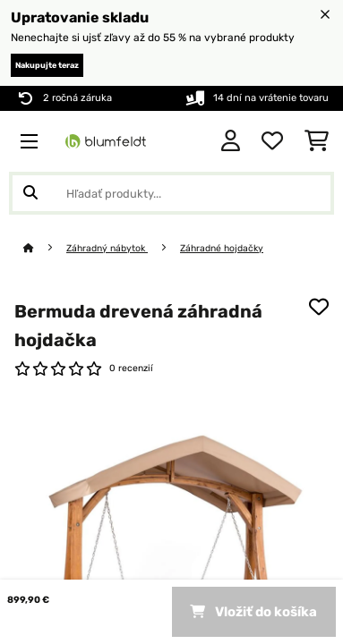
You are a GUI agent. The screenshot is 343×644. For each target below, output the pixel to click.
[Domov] (45, 248)
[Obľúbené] (272, 141)
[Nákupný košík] (317, 141)
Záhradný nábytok (107, 248)
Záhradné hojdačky (222, 248)
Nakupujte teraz (47, 65)
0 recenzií (131, 368)
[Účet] (231, 141)
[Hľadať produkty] (171, 193)
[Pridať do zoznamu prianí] (319, 307)
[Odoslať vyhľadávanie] (30, 193)
